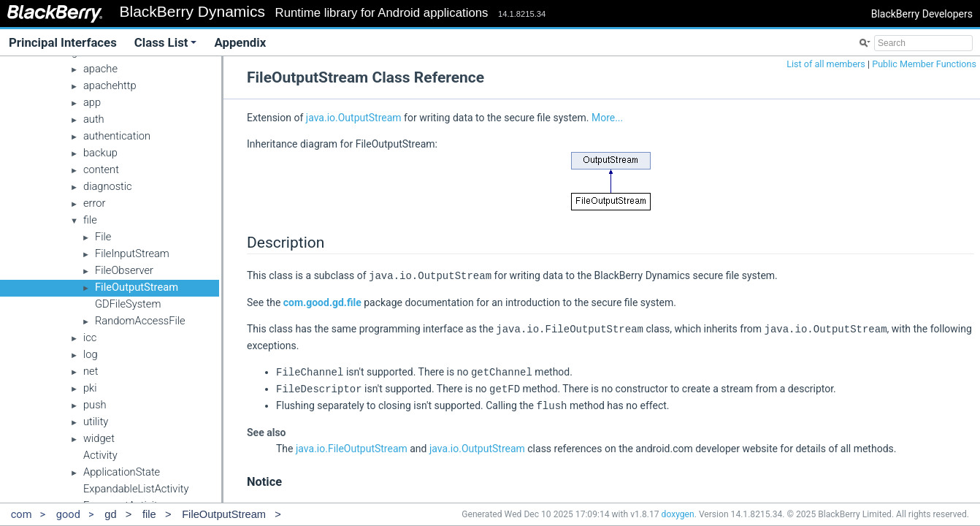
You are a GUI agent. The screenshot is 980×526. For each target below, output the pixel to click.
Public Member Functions (924, 64)
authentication (117, 136)
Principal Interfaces (63, 42)
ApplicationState (122, 472)
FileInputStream (132, 254)
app (92, 102)
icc (90, 338)
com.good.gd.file (322, 302)
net (91, 371)
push (95, 405)
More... (607, 118)
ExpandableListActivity (136, 489)
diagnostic (108, 186)
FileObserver (124, 270)
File (103, 237)
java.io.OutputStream (354, 118)
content (101, 169)
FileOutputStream (137, 287)
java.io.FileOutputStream (352, 445)
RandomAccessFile (140, 321)
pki (90, 388)
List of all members (826, 64)
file (90, 220)
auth (94, 119)
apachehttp (110, 85)
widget (99, 438)
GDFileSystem (128, 304)
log (91, 354)
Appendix (240, 42)
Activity (100, 455)
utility (96, 422)
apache (100, 69)
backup (100, 153)
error (94, 203)
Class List (166, 42)
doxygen (678, 514)
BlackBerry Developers (922, 14)
